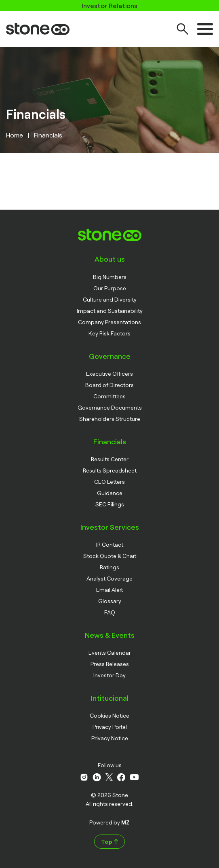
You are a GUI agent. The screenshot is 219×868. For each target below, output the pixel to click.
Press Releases (110, 664)
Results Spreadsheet (110, 470)
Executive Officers (109, 374)
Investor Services (110, 527)
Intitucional (110, 698)
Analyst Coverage (109, 578)
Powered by (109, 822)
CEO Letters (109, 482)
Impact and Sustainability (110, 311)
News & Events (110, 635)
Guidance (110, 493)
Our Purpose (110, 288)
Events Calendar (110, 653)
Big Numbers (110, 277)
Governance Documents (110, 407)
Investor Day (109, 675)
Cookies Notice (109, 715)
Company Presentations (109, 322)
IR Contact (110, 544)
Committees (109, 396)
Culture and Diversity (110, 299)
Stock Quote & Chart (110, 556)
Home (15, 135)
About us (110, 259)
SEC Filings (110, 504)
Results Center (110, 459)
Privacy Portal (110, 727)
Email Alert (109, 590)
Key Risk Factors (109, 333)
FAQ (110, 612)
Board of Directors (109, 385)
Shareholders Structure (110, 419)
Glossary (110, 601)
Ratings (109, 567)
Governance (110, 356)
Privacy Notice (110, 738)
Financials (110, 441)
